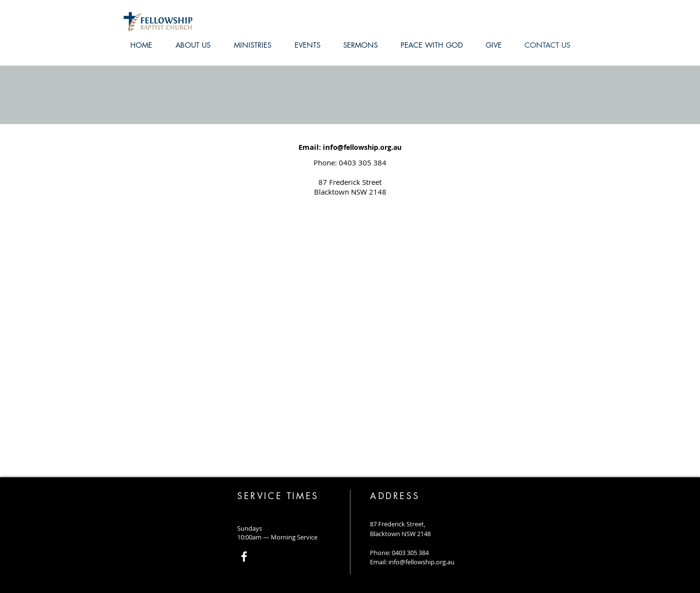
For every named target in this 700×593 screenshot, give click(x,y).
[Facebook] (244, 557)
